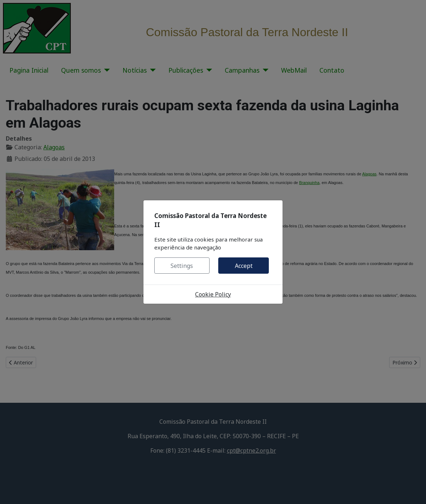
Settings (182, 266)
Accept (244, 266)
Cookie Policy (213, 294)
